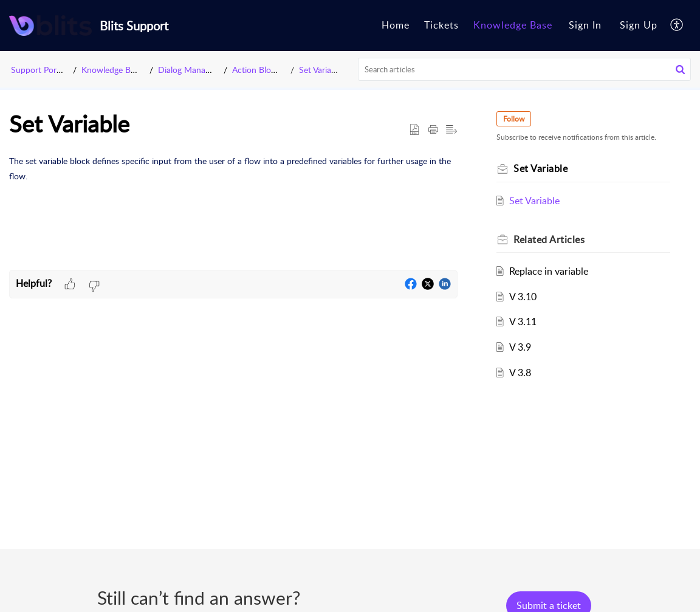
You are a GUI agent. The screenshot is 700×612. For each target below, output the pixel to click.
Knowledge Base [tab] (513, 25)
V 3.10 (523, 297)
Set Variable (321, 70)
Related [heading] (549, 239)
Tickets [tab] (441, 25)
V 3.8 (520, 373)
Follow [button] (514, 119)
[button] (677, 26)
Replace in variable (549, 271)
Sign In (585, 25)
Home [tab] (396, 25)
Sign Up (639, 25)
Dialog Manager (187, 70)
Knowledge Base (112, 70)
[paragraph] (233, 169)
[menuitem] (585, 26)
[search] (525, 69)
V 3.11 (523, 321)
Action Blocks (258, 70)
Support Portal (38, 70)
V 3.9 (520, 347)
